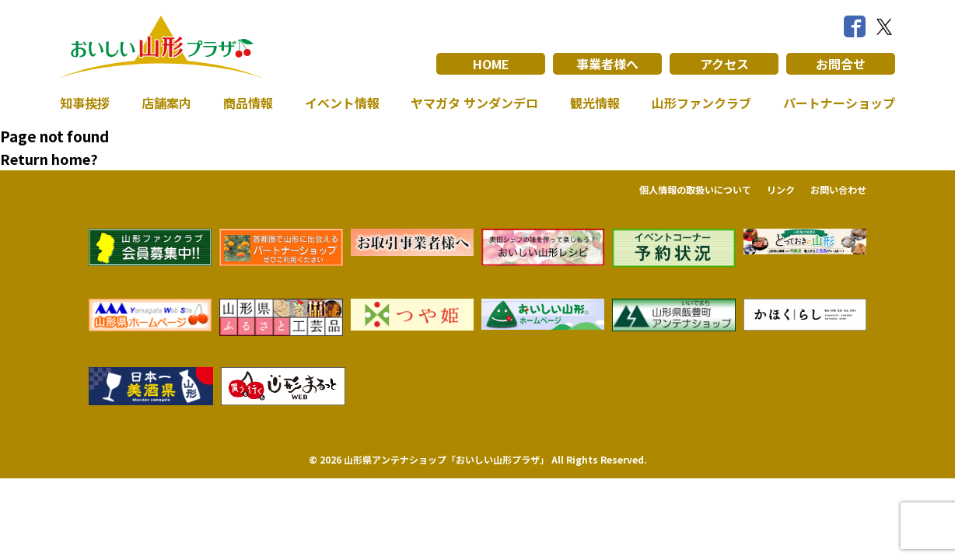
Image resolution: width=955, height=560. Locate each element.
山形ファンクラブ (701, 103)
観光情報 (595, 103)
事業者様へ (607, 64)
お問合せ (841, 64)
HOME (491, 64)
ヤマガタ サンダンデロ (474, 103)
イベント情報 (342, 103)
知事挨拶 (85, 103)
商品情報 (248, 103)
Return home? (49, 159)
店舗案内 (166, 103)
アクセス (724, 64)
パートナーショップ (839, 103)
